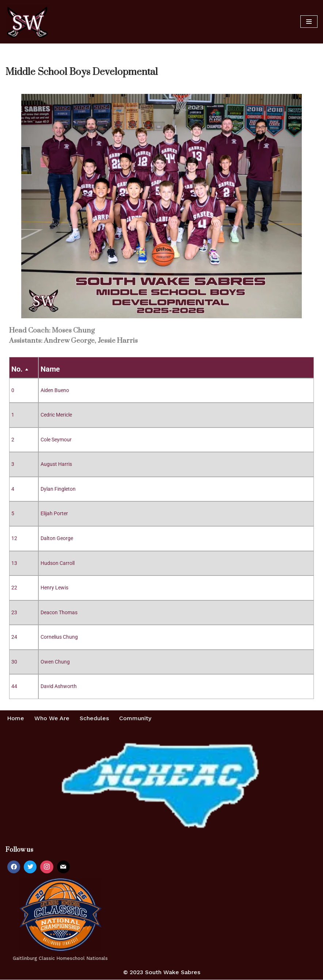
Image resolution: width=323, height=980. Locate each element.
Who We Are (52, 719)
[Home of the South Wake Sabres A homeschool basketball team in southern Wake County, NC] (27, 22)
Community (135, 719)
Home (16, 719)
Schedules (94, 719)
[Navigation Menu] (309, 22)
